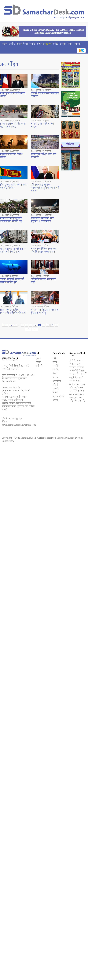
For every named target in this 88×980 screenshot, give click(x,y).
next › (28, 329)
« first (5, 325)
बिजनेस (32, 44)
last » (35, 329)
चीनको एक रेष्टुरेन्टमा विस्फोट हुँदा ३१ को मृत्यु (44, 311)
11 (22, 325)
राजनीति (12, 44)
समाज (19, 44)
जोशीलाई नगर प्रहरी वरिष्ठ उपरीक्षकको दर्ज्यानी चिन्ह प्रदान (77, 388)
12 (27, 325)
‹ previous (13, 325)
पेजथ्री (26, 44)
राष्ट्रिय (39, 44)
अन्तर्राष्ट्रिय (47, 44)
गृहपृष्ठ (5, 44)
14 (35, 325)
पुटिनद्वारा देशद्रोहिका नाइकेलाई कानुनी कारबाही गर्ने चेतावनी (45, 188)
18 (52, 325)
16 (43, 325)
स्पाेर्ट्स (56, 44)
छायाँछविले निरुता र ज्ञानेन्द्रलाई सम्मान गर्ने (78, 372)
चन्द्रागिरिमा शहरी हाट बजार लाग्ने (76, 379)
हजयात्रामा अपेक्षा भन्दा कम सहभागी (44, 156)
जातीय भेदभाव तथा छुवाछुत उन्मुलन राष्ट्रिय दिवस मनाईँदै (77, 398)
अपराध (56, 400)
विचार (70, 44)
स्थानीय (55, 370)
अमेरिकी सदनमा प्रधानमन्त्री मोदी (44, 281)
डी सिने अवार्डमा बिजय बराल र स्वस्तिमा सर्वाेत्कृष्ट (77, 364)
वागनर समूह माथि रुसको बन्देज (42, 125)
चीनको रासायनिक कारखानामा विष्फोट (45, 95)
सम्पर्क (38, 362)
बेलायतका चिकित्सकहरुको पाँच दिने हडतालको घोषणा (44, 250)
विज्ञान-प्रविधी (58, 396)
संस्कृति (63, 44)
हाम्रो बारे (39, 366)
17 (48, 325)
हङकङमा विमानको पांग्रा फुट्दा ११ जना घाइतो (42, 220)
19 (56, 325)
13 (31, 325)
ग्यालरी (77, 44)
